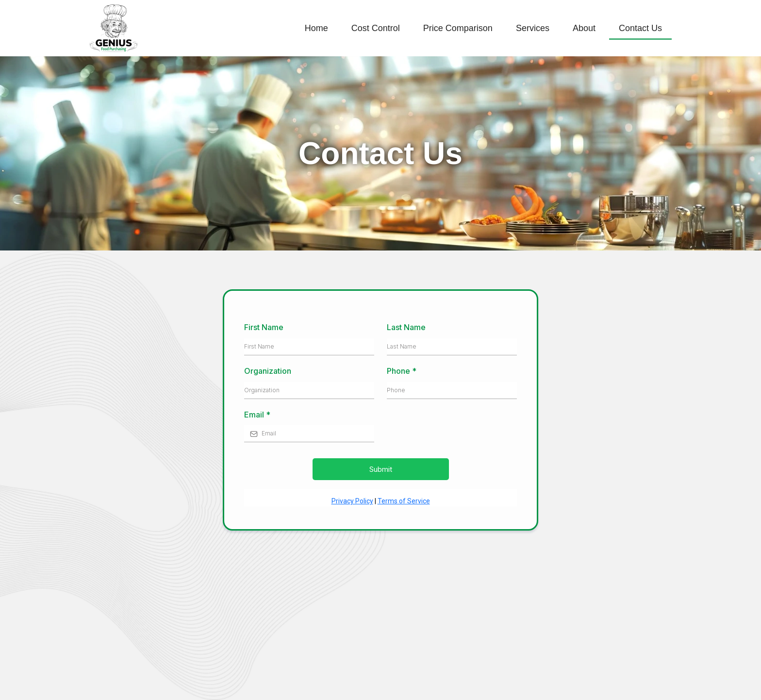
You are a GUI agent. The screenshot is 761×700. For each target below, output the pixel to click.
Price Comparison (458, 28)
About (584, 28)
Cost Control (376, 28)
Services (533, 28)
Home (316, 28)
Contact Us (640, 28)
